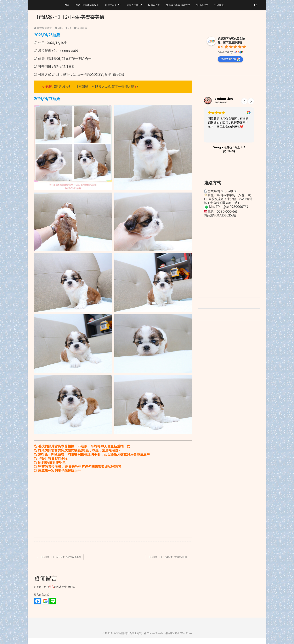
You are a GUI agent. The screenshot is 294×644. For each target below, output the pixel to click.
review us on (230, 59)
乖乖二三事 (133, 5)
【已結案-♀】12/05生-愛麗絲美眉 (169, 557)
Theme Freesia (155, 633)
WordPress (186, 633)
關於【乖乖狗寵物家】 (87, 5)
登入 (52, 587)
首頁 (67, 5)
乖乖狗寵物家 (43, 28)
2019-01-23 (63, 28)
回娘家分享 (154, 5)
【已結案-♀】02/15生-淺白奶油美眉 (59, 557)
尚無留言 (82, 28)
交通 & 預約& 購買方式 (178, 5)
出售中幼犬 (111, 5)
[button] (251, 101)
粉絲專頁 (219, 5)
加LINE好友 (202, 5)
